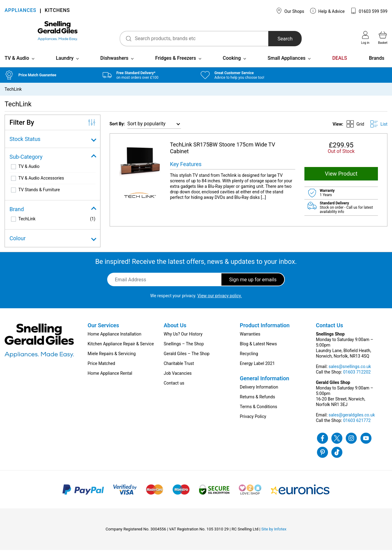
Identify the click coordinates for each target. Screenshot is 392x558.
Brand (53, 217)
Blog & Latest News (258, 352)
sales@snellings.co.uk (350, 374)
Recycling (249, 362)
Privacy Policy (253, 424)
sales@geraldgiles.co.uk (352, 423)
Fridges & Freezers (176, 66)
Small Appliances (287, 66)
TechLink (27, 227)
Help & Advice (327, 11)
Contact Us (330, 333)
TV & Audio (17, 66)
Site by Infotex (274, 537)
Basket (383, 38)
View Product (341, 182)
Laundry (65, 66)
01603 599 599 (369, 11)
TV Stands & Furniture (39, 198)
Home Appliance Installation (114, 342)
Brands (377, 66)
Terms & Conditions (258, 415)
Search (269, 39)
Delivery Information (259, 395)
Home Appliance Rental (110, 381)
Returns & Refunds (257, 405)
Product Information (265, 333)
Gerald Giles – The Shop (187, 362)
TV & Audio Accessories (41, 186)
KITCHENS (57, 11)
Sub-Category (53, 165)
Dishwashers (115, 66)
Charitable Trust (179, 371)
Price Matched (101, 371)
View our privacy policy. (220, 304)
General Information (264, 386)
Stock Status (53, 147)
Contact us (174, 391)
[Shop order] (154, 132)
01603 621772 (357, 428)
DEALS (340, 66)
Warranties (250, 342)
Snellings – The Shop (184, 352)
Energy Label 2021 (257, 371)
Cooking (232, 66)
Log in (365, 38)
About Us (175, 333)
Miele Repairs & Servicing (112, 362)
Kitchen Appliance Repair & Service (121, 352)
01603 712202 (357, 380)
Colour (53, 246)
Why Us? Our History (183, 342)
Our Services (103, 333)
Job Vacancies (178, 381)
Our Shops (290, 11)
